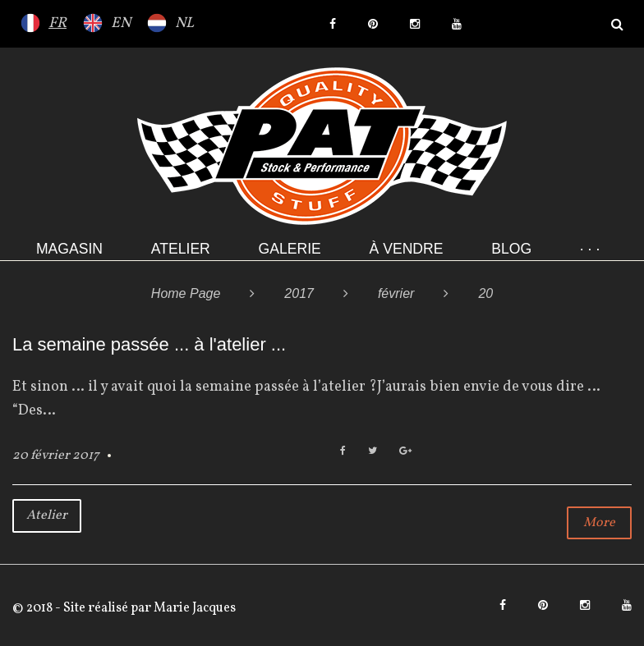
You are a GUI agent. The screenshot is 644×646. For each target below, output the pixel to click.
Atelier (181, 249)
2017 (299, 293)
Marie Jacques (193, 608)
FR (57, 23)
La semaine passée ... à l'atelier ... (149, 344)
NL (184, 23)
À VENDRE (407, 249)
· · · (590, 249)
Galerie (290, 249)
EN (121, 23)
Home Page (186, 293)
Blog (511, 249)
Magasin (69, 249)
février (396, 293)
